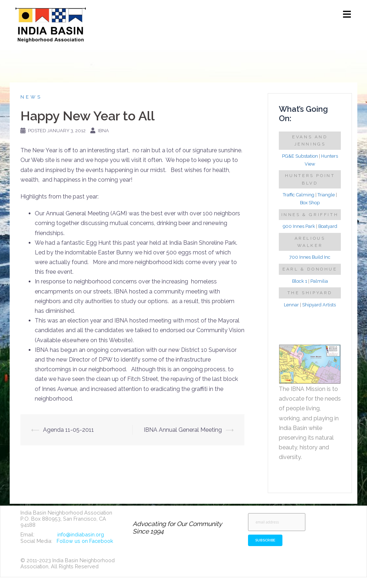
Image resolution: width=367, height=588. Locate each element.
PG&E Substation (300, 156)
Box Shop (310, 203)
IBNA (103, 131)
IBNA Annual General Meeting (183, 430)
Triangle (326, 195)
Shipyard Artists (319, 305)
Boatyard (328, 226)
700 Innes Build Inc (310, 257)
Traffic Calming (299, 195)
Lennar (291, 305)
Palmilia (319, 281)
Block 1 (300, 281)
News (31, 97)
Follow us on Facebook (85, 541)
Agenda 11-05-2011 (68, 430)
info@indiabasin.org (81, 534)
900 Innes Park (299, 226)
